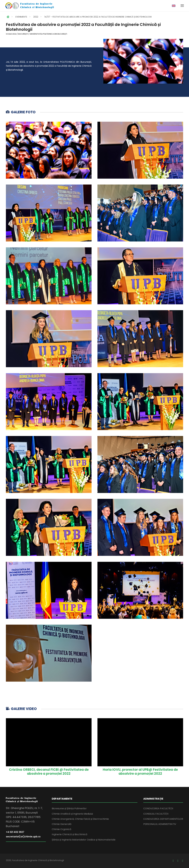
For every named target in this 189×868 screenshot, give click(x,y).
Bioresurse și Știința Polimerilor (69, 808)
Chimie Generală (62, 824)
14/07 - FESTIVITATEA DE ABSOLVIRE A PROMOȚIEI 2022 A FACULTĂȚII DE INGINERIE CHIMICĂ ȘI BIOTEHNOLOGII (98, 17)
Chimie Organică (61, 829)
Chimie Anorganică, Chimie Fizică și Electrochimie (80, 819)
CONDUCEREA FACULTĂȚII (158, 808)
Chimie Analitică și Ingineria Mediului (72, 814)
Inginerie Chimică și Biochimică (70, 834)
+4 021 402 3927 (15, 832)
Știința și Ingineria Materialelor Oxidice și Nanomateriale (84, 840)
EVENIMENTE (21, 17)
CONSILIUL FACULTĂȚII (156, 814)
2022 (36, 17)
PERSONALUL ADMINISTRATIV (160, 824)
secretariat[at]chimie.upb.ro (23, 837)
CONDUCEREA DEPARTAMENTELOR (163, 819)
